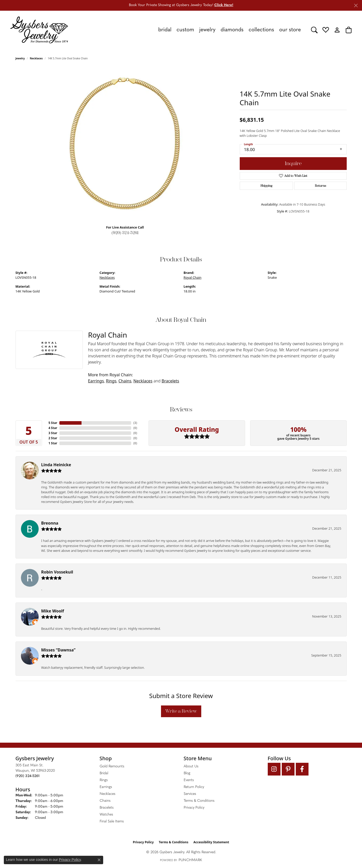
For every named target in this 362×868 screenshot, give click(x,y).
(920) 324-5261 (125, 233)
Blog (187, 773)
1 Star (53, 443)
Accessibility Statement (211, 842)
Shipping (266, 186)
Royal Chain (193, 277)
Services (190, 794)
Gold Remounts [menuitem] (112, 766)
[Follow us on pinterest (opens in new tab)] (288, 769)
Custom (185, 30)
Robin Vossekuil (57, 572)
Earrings (96, 381)
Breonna (50, 523)
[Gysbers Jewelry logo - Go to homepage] (39, 30)
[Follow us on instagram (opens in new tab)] (274, 769)
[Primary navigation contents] (190, 30)
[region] (125, 144)
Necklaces (36, 58)
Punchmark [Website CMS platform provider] (190, 860)
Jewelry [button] (207, 30)
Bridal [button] (165, 30)
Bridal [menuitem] (104, 773)
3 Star (53, 433)
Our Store (290, 30)
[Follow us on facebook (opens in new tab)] (302, 769)
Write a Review (181, 711)
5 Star (53, 423)
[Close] (356, 5)
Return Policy (194, 787)
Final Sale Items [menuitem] (112, 822)
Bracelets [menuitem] (107, 808)
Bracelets (170, 381)
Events (189, 780)
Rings (111, 381)
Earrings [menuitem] (106, 787)
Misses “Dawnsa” (58, 650)
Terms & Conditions (199, 801)
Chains (125, 381)
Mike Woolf (53, 611)
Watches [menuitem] (106, 815)
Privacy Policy (194, 808)
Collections (261, 30)
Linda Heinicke (56, 465)
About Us (191, 766)
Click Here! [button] (224, 5)
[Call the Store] (28, 776)
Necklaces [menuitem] (108, 794)
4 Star (53, 428)
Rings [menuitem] (104, 780)
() (135, 423)
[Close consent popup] (99, 860)
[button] (314, 30)
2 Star (53, 438)
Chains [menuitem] (105, 801)
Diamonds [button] (232, 30)
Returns (320, 186)
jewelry (20, 58)
